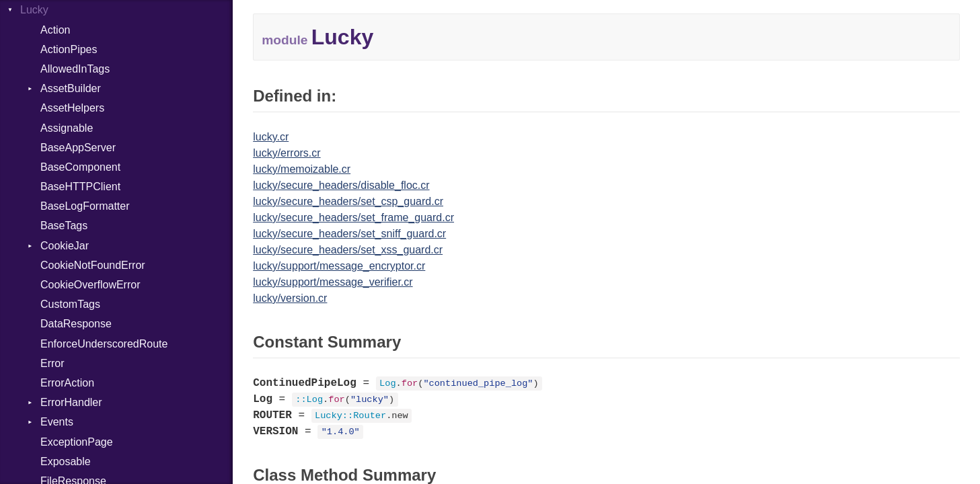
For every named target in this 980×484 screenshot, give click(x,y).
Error (52, 363)
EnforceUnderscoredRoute (104, 344)
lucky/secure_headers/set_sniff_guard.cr (349, 234)
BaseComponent (80, 167)
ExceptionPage (77, 442)
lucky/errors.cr (287, 153)
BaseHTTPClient (80, 187)
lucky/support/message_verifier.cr (333, 282)
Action (55, 30)
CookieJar (65, 246)
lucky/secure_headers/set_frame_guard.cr (353, 217)
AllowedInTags (75, 69)
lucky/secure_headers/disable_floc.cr (341, 185)
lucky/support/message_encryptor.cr (339, 266)
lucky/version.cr (290, 298)
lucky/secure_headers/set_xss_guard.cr (348, 250)
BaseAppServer (78, 148)
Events (57, 422)
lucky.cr (271, 137)
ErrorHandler (71, 402)
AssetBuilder (71, 88)
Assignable (67, 128)
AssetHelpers (72, 108)
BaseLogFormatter (85, 206)
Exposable (66, 461)
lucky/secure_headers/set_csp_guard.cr (348, 201)
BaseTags (64, 226)
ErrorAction (67, 383)
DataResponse (76, 324)
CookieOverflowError (90, 285)
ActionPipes (69, 49)
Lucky (34, 10)
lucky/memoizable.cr (302, 169)
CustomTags (70, 304)
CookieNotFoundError (93, 265)
